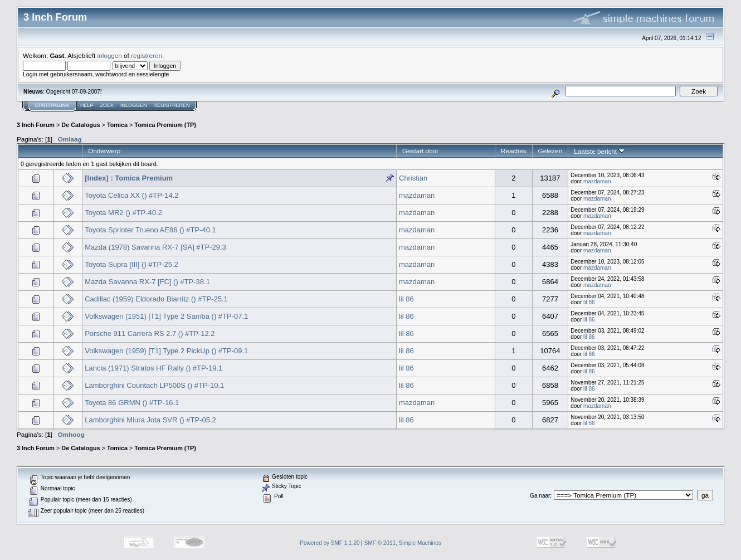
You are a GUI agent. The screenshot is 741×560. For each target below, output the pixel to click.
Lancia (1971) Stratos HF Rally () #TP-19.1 (153, 368)
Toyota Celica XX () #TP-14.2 (131, 195)
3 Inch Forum (36, 125)
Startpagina (52, 105)
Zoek (107, 105)
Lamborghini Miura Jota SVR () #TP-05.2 (150, 420)
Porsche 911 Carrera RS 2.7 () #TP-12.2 (150, 333)
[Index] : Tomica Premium (129, 178)
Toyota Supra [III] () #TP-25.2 (131, 264)
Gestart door (420, 151)
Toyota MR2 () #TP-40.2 (123, 213)
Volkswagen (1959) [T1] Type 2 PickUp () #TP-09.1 (166, 351)
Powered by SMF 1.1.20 (330, 543)
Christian (413, 178)
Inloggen (134, 105)
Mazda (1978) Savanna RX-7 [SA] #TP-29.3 (155, 247)
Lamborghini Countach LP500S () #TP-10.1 (154, 385)
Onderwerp (104, 151)
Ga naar (540, 496)
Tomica (117, 125)
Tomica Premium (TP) (165, 125)
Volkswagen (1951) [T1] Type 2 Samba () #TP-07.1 (166, 316)
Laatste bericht (599, 151)
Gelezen (550, 151)
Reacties (514, 151)
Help (87, 105)
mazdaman (597, 181)
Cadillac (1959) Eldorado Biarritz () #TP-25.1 (156, 299)
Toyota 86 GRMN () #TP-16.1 (132, 403)
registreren (147, 55)
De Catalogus (81, 125)
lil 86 (406, 299)
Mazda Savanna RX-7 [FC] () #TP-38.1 (147, 282)
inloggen (110, 55)
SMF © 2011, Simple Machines (403, 543)
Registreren (172, 105)
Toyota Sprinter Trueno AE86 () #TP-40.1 (150, 230)
